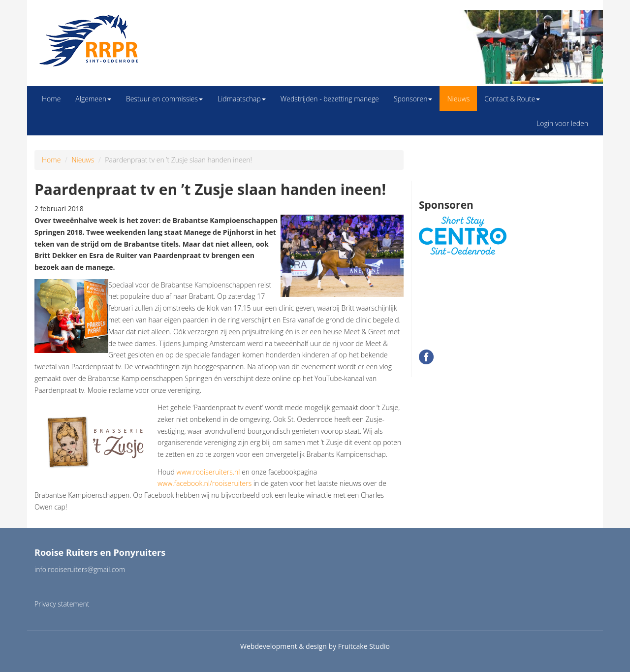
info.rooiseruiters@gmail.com (80, 569)
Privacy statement (62, 604)
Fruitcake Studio (364, 646)
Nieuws (458, 99)
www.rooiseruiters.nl (208, 472)
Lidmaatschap (242, 99)
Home (51, 99)
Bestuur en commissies (164, 99)
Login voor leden (562, 123)
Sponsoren (413, 99)
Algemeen (93, 99)
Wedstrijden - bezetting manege (330, 99)
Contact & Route (512, 99)
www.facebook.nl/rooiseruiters (205, 483)
